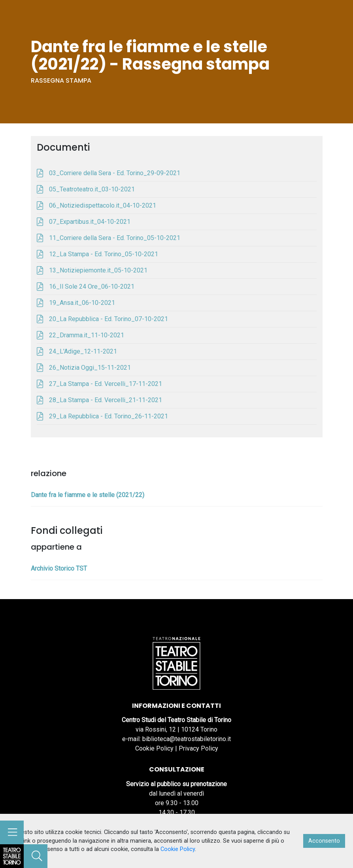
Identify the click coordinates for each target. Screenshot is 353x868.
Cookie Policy (154, 748)
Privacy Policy (198, 748)
